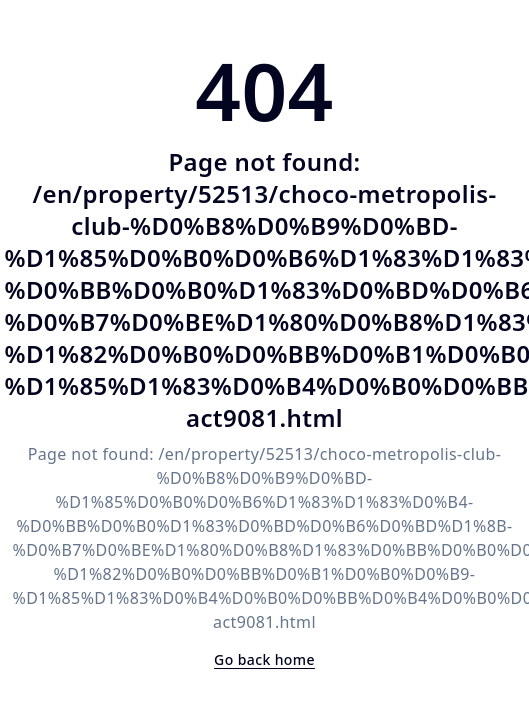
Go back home (264, 659)
